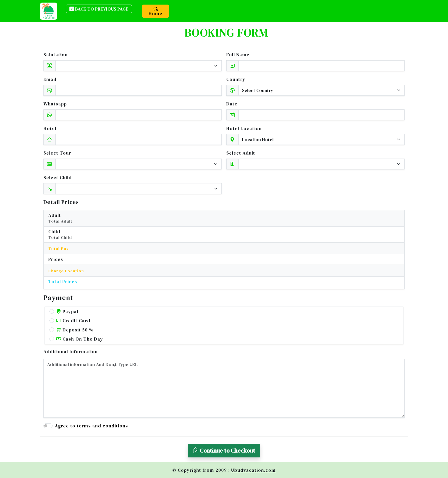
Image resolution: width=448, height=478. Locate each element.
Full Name (238, 55)
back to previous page (99, 9)
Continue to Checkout (224, 451)
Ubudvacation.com (253, 470)
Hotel (50, 128)
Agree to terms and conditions (91, 426)
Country (236, 79)
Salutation (56, 55)
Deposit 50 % (75, 330)
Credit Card (73, 321)
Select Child (58, 177)
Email (50, 79)
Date (232, 104)
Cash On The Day (80, 339)
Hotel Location (244, 128)
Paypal (67, 311)
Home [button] (155, 11)
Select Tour (57, 153)
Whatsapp (55, 104)
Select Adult (241, 153)
